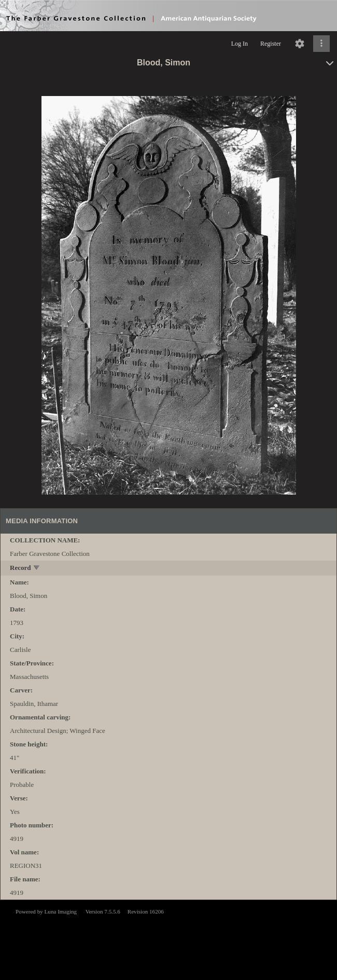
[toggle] (37, 569)
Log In (240, 44)
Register (271, 44)
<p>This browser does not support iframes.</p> (168, 939)
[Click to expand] (321, 44)
